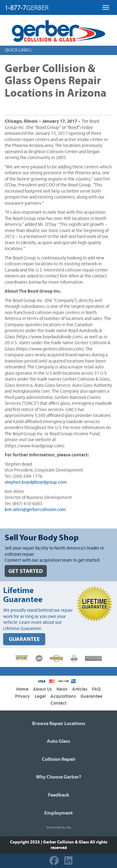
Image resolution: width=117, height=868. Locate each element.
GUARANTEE (24, 639)
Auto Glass (58, 741)
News (62, 689)
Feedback (59, 795)
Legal (40, 696)
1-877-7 (27, 8)
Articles (80, 689)
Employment (58, 813)
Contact (58, 703)
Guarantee (91, 696)
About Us (42, 689)
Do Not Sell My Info (59, 828)
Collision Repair (59, 759)
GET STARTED (26, 571)
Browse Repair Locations (59, 724)
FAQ (96, 689)
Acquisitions (63, 696)
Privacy (22, 696)
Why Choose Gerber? (58, 777)
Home (22, 689)
